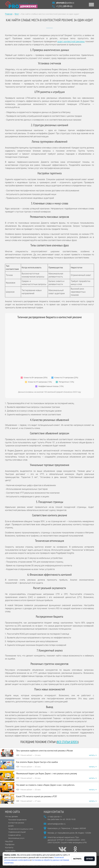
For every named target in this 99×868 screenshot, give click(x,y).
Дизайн (11, 826)
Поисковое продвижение (17, 820)
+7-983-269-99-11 (55, 817)
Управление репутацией (17, 832)
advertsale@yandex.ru (57, 824)
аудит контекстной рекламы (71, 42)
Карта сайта (10, 851)
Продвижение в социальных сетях (21, 829)
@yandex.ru (65, 3)
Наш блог (9, 841)
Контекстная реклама (16, 823)
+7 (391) (64, 6)
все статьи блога (67, 742)
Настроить (77, 859)
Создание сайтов (14, 835)
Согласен (89, 859)
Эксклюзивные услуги (16, 838)
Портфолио (10, 844)
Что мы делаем (11, 817)
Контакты (9, 848)
